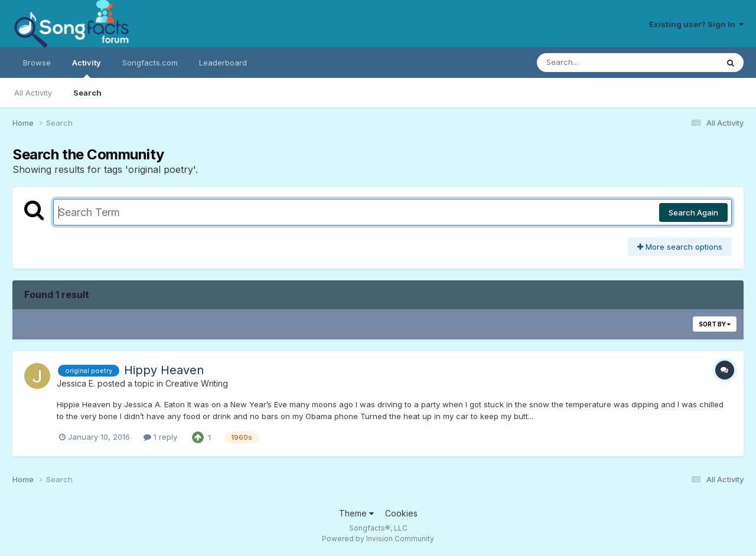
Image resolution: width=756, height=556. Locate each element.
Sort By (715, 324)
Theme (356, 513)
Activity (87, 68)
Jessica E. (76, 383)
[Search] (595, 63)
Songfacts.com (150, 63)
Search (87, 93)
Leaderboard (223, 63)
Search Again (693, 212)
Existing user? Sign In (696, 24)
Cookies (401, 513)
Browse (37, 63)
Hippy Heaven (164, 370)
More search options (680, 247)
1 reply (160, 437)
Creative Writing (197, 383)
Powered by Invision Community (378, 539)
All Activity (33, 93)
